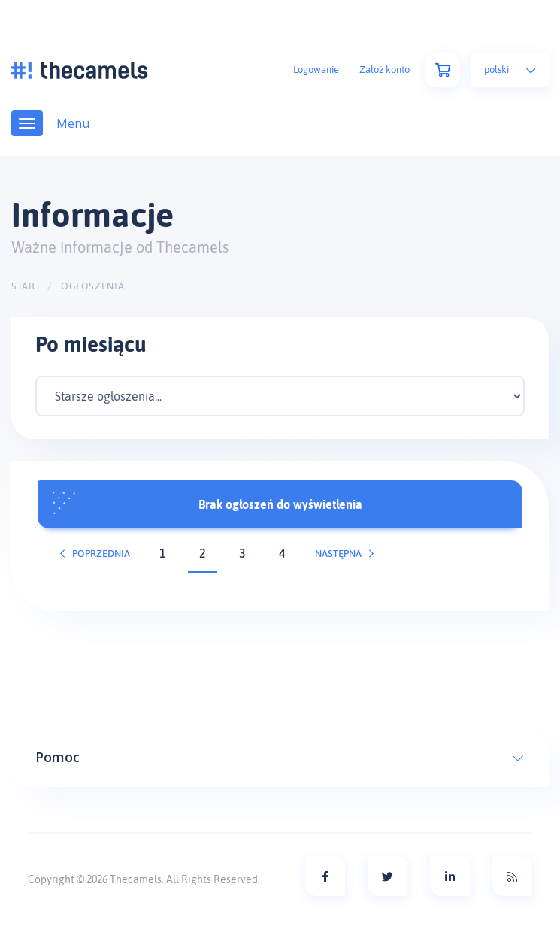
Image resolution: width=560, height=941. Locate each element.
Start (26, 286)
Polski (510, 70)
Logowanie (316, 70)
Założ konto (384, 70)
